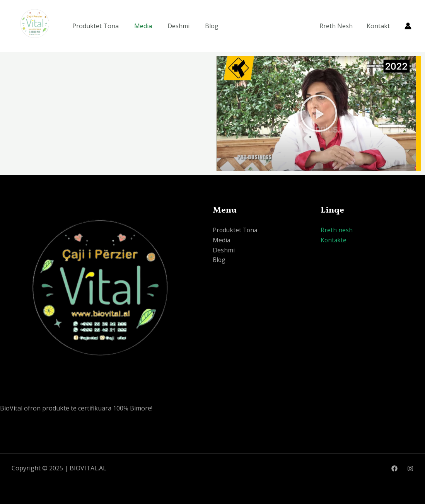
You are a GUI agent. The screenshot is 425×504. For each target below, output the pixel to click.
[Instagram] (410, 468)
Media (143, 26)
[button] (319, 113)
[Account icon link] (408, 26)
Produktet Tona (96, 26)
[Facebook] (394, 468)
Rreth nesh (337, 230)
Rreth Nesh (338, 26)
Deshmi (178, 26)
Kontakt (379, 26)
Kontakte (334, 240)
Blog (212, 26)
